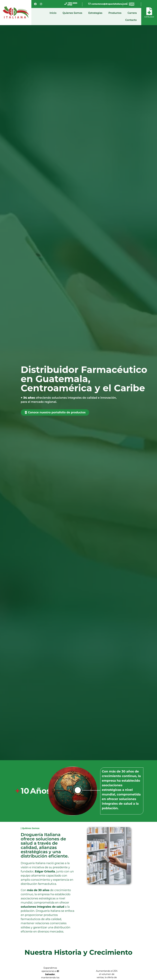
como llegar (132, 4)
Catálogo (149, 17)
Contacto (131, 20)
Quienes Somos (72, 13)
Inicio (53, 13)
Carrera (132, 13)
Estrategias (95, 13)
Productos (115, 13)
